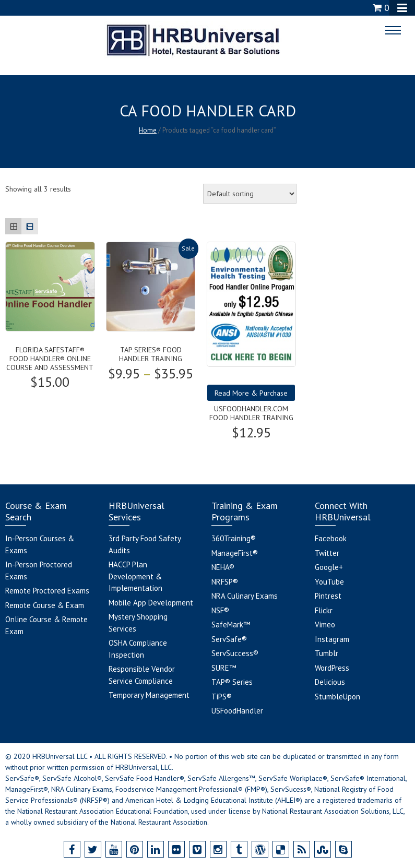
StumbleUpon (337, 697)
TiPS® (222, 697)
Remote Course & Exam (45, 605)
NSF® (220, 610)
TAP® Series (232, 682)
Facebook (331, 538)
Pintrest (328, 596)
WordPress (332, 668)
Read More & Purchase (251, 393)
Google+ (329, 567)
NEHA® (223, 567)
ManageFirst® (235, 553)
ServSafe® (229, 639)
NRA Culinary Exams (245, 596)
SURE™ (224, 668)
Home (148, 130)
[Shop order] (250, 194)
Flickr (324, 610)
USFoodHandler (237, 711)
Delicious (330, 682)
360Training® (234, 538)
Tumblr (327, 653)
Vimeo (325, 625)
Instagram (332, 639)
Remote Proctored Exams (47, 591)
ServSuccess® (235, 653)
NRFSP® (225, 582)
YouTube (329, 582)
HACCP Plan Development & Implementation (135, 576)
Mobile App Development (151, 603)
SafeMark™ (231, 625)
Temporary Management (149, 695)
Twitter (327, 553)
